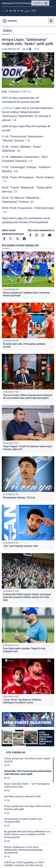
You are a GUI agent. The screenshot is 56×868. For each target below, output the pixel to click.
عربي (27, 11)
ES (22, 11)
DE (15, 11)
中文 (34, 11)
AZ (3, 11)
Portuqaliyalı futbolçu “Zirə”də (19, 498)
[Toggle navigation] (50, 21)
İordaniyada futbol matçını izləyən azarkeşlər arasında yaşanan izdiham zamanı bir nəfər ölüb (27, 597)
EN (11, 11)
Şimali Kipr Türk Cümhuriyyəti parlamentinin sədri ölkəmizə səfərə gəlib (28, 772)
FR (18, 11)
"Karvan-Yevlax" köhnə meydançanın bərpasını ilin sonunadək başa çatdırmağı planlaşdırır (28, 397)
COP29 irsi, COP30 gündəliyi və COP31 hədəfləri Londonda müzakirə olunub (24, 864)
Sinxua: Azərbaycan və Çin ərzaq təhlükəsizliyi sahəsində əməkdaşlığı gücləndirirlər (23, 850)
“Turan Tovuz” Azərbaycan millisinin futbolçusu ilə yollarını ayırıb (22, 701)
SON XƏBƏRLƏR (16, 752)
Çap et (27, 49)
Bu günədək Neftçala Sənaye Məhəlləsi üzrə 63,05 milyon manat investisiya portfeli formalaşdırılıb (27, 834)
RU (7, 11)
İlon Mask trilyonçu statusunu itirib (22, 796)
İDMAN (7, 31)
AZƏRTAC (25, 92)
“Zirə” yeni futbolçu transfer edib (20, 546)
